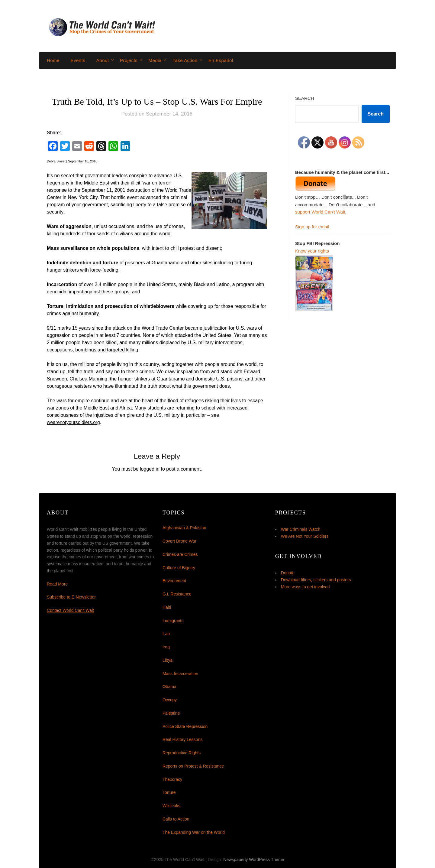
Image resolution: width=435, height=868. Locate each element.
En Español (221, 60)
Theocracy (172, 779)
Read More (57, 584)
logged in (150, 469)
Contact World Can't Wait (70, 610)
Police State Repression (185, 726)
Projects (129, 60)
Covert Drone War (179, 541)
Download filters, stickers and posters (316, 580)
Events (78, 60)
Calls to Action (176, 819)
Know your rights (312, 251)
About (103, 60)
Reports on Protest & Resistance (193, 766)
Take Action (185, 60)
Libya (168, 660)
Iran (166, 634)
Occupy (170, 700)
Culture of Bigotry (179, 568)
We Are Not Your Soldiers (305, 536)
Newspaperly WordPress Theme (254, 860)
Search (305, 98)
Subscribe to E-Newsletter (71, 597)
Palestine (171, 713)
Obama (169, 687)
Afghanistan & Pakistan (184, 528)
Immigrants (173, 621)
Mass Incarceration (180, 674)
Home (53, 60)
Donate (288, 573)
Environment (174, 581)
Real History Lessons (182, 739)
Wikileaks (171, 806)
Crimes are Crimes (180, 554)
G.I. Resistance (177, 594)
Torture (169, 792)
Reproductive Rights (182, 753)
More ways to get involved (305, 587)
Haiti (167, 607)
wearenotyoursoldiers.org (74, 422)
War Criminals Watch (301, 529)
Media (155, 60)
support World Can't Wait (320, 212)
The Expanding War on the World (194, 832)
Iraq (166, 647)
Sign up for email (312, 227)
